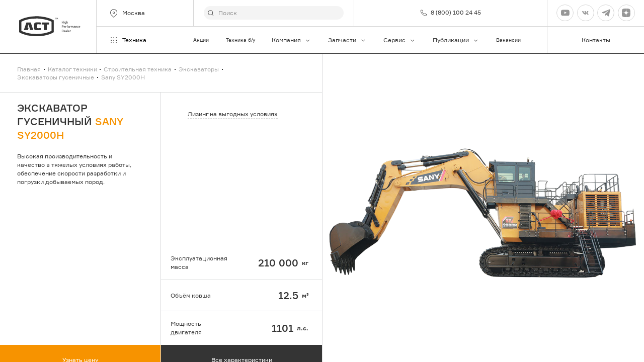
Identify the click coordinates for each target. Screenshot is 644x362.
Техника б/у (240, 40)
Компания (291, 40)
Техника (128, 40)
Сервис (399, 40)
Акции (201, 40)
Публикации (456, 40)
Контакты (596, 40)
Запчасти (347, 40)
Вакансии (508, 40)
